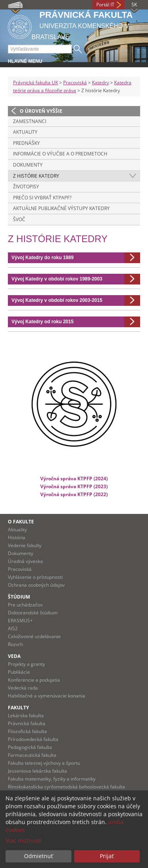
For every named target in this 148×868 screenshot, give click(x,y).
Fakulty (18, 708)
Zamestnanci (30, 121)
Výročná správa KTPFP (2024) (74, 478)
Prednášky (26, 143)
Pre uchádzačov (25, 605)
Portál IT (105, 5)
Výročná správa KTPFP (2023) (74, 486)
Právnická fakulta (27, 723)
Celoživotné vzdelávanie (34, 636)
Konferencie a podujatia (34, 680)
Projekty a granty (26, 664)
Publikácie (19, 672)
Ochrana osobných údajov (36, 585)
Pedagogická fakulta (30, 747)
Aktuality (25, 132)
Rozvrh (15, 644)
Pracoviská (75, 82)
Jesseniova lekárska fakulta (37, 771)
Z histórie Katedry (36, 176)
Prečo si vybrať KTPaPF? (42, 198)
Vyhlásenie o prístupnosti (35, 577)
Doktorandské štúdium (33, 613)
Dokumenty (28, 165)
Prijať (107, 856)
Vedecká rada (23, 688)
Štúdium (19, 597)
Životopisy (26, 187)
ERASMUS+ (20, 621)
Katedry (100, 82)
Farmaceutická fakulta (32, 755)
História (17, 537)
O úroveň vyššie (41, 111)
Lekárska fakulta (26, 715)
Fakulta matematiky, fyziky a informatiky (52, 779)
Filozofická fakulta (27, 731)
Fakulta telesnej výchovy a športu (44, 763)
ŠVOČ (19, 219)
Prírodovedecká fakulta (33, 739)
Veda (14, 656)
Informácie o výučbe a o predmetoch (60, 154)
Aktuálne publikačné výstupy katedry (61, 208)
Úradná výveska (25, 561)
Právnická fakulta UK (36, 82)
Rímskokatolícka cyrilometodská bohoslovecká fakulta (67, 787)
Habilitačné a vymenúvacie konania (47, 696)
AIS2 (13, 628)
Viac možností (24, 841)
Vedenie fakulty (25, 545)
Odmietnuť (38, 856)
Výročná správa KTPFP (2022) (74, 494)
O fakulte (21, 522)
